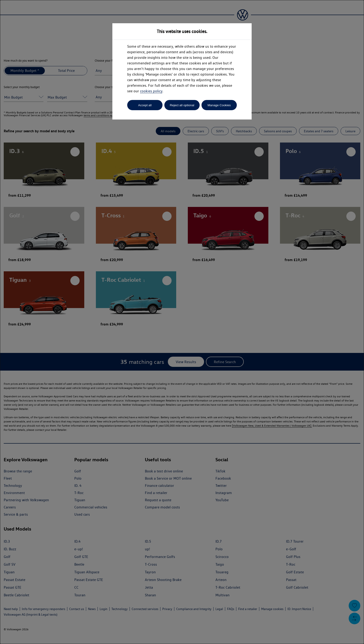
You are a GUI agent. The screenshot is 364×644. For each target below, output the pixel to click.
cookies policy (151, 91)
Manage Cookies (219, 105)
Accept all (145, 105)
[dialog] (182, 322)
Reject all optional (182, 105)
